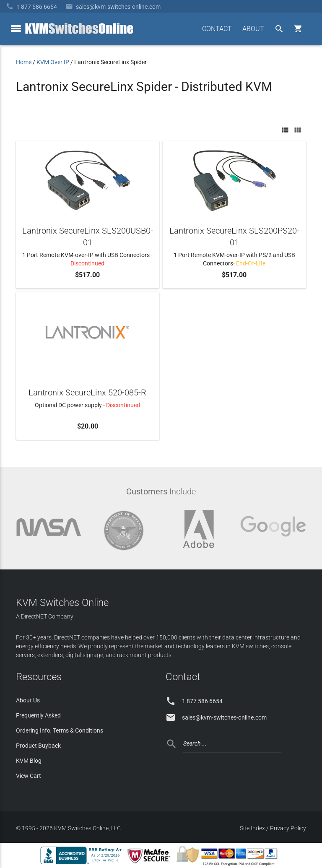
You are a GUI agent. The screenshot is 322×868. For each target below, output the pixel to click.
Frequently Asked (38, 715)
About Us (28, 700)
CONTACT (217, 29)
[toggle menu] (16, 29)
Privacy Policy (288, 828)
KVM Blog (29, 761)
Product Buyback (38, 746)
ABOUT (253, 29)
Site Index (252, 828)
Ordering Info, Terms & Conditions (60, 730)
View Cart (29, 776)
